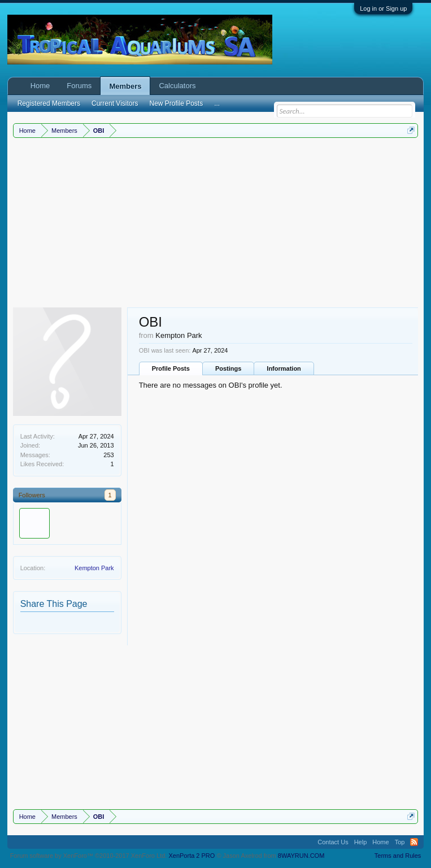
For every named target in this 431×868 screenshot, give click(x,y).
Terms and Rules (398, 856)
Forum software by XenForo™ (89, 856)
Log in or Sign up (383, 8)
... (217, 103)
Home (40, 86)
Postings (228, 368)
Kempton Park (94, 568)
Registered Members (49, 103)
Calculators (177, 86)
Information (284, 368)
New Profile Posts (176, 103)
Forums (79, 86)
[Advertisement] (216, 223)
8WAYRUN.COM (301, 856)
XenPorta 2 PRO (191, 856)
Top (400, 842)
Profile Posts (171, 368)
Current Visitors (115, 103)
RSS (414, 842)
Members (125, 86)
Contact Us (333, 842)
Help (361, 842)
